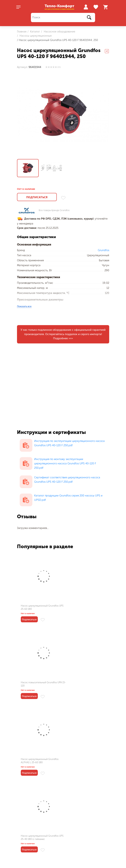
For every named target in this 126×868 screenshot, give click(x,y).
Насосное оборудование (59, 32)
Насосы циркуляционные (35, 36)
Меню (24, 851)
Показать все (24, 306)
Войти (86, 7)
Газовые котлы (91, 857)
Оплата (54, 863)
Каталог (35, 32)
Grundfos (103, 250)
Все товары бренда (54, 210)
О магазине (24, 863)
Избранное (96, 7)
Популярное (93, 851)
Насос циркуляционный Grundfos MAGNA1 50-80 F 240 (86, 760)
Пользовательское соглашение (37, 832)
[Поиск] (63, 17)
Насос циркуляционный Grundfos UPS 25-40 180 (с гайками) (86, 684)
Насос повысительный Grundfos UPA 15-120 (85, 607)
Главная (22, 32)
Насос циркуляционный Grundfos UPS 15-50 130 (40, 760)
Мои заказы (24, 857)
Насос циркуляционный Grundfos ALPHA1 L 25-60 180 (40, 684)
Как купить (60, 851)
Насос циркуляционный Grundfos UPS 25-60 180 (40, 607)
